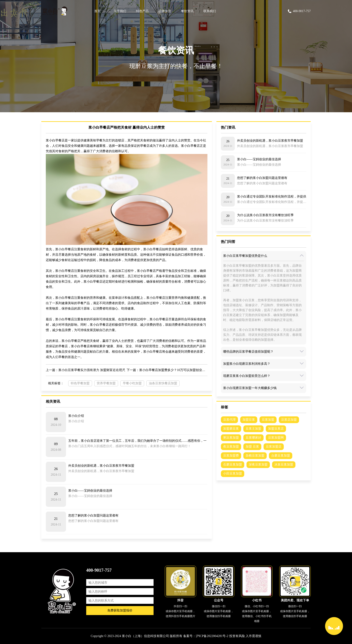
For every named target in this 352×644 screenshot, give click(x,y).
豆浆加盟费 (231, 456)
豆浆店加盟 (289, 420)
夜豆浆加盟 (231, 447)
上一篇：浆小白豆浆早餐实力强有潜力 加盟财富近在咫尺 (86, 370)
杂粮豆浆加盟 (255, 456)
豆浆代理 (229, 420)
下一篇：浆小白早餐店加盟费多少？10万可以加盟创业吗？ (167, 370)
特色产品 (142, 11)
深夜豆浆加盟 (258, 465)
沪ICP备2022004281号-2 (212, 636)
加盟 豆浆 (252, 447)
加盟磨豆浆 (231, 429)
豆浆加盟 (268, 420)
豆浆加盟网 (276, 438)
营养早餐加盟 (106, 383)
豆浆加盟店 (274, 447)
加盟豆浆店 (276, 429)
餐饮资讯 (187, 11)
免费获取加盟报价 (120, 610)
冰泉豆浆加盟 (284, 465)
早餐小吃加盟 (132, 383)
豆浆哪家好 (253, 438)
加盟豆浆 (249, 420)
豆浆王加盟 (253, 429)
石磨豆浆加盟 (233, 465)
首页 (97, 11)
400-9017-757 (299, 11)
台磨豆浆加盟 (281, 456)
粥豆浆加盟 (231, 438)
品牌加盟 (165, 11)
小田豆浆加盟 (233, 474)
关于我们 (120, 11)
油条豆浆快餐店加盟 (163, 383)
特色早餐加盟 (80, 383)
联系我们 (210, 11)
